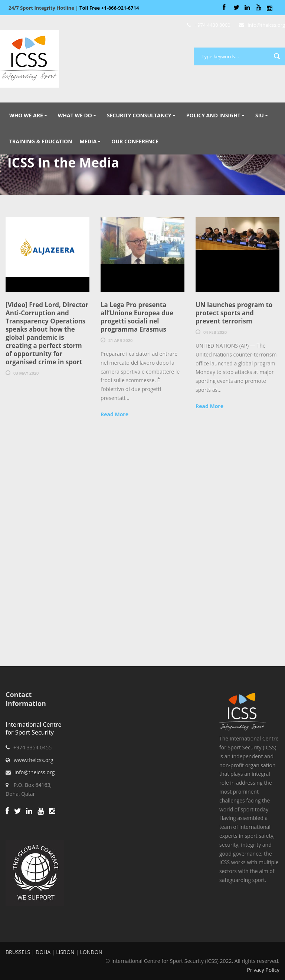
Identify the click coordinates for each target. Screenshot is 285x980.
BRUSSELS (18, 952)
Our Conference (135, 141)
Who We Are (26, 115)
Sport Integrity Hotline (74, 8)
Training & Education (41, 141)
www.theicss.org (34, 760)
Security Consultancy (139, 115)
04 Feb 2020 (215, 332)
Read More (114, 414)
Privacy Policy (263, 970)
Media (88, 141)
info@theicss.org (35, 772)
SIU (260, 115)
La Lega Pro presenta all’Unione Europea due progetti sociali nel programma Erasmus (137, 317)
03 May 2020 (26, 373)
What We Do (75, 115)
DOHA (43, 952)
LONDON (91, 952)
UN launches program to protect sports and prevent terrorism (234, 313)
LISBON (65, 952)
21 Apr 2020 (120, 340)
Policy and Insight (213, 115)
